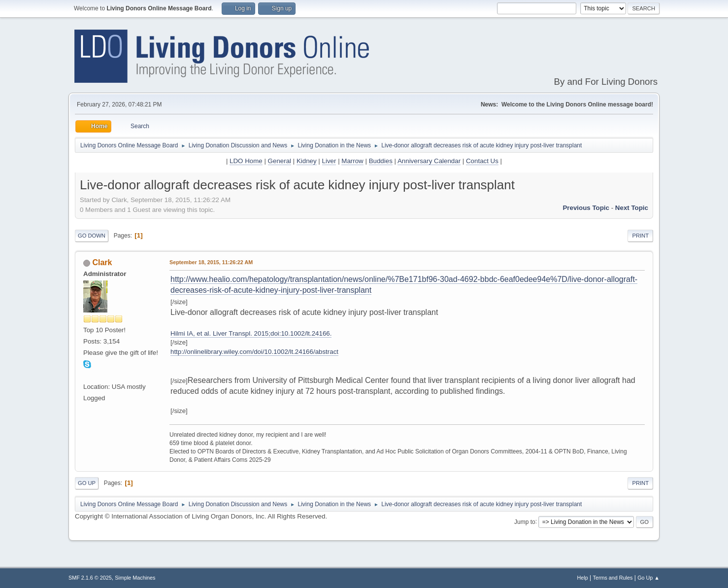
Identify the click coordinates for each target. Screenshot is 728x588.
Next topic (632, 208)
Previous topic (586, 208)
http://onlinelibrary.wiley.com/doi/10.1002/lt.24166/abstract (254, 352)
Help (583, 578)
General (280, 161)
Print (640, 236)
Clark (102, 262)
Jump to (525, 521)
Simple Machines (135, 578)
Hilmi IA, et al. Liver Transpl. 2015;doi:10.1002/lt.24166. (251, 333)
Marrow (352, 161)
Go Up (87, 483)
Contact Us (482, 161)
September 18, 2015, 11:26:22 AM (211, 262)
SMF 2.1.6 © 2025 (90, 578)
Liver (329, 161)
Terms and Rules (613, 578)
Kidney (307, 161)
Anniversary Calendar (429, 161)
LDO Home (246, 161)
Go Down (92, 236)
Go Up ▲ (648, 578)
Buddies (381, 161)
